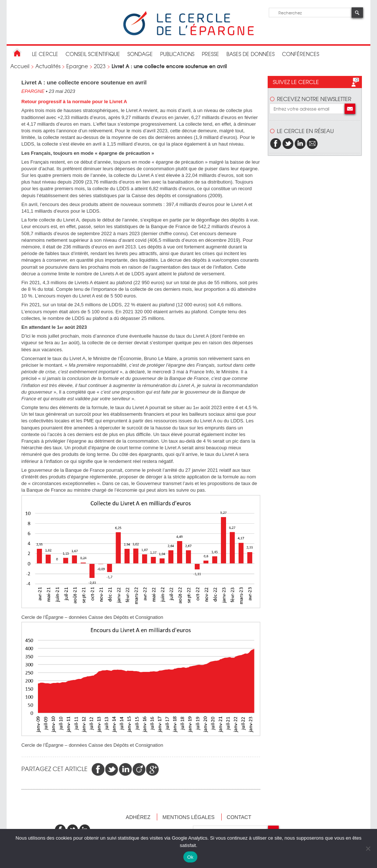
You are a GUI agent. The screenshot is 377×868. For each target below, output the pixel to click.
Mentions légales (188, 817)
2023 (100, 66)
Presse (210, 54)
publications (177, 54)
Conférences (301, 54)
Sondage (140, 54)
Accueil (20, 66)
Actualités (48, 66)
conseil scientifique (93, 54)
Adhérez (138, 817)
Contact (239, 817)
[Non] (368, 848)
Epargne (77, 66)
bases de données (251, 54)
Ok (190, 857)
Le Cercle (45, 54)
